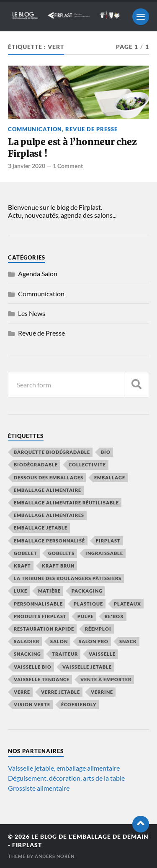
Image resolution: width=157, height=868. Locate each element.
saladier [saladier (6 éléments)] (27, 641)
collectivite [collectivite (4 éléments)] (87, 465)
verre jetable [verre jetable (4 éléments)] (60, 692)
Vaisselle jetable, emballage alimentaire (64, 768)
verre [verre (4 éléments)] (22, 692)
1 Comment (68, 166)
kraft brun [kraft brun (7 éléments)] (58, 566)
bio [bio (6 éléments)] (106, 452)
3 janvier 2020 (27, 166)
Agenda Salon (38, 274)
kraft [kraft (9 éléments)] (22, 566)
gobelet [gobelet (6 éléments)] (26, 553)
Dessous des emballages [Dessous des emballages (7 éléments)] (49, 477)
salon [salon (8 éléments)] (59, 641)
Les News (32, 313)
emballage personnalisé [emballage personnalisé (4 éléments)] (49, 541)
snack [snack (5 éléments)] (128, 641)
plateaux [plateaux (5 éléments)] (127, 604)
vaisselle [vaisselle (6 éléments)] (102, 654)
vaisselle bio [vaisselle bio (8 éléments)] (33, 667)
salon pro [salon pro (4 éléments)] (94, 641)
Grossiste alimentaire (39, 788)
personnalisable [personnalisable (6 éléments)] (38, 604)
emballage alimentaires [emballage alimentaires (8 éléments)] (49, 515)
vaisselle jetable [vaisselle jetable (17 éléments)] (87, 667)
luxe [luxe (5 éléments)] (21, 591)
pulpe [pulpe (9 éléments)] (86, 616)
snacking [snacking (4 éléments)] (27, 654)
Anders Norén (55, 856)
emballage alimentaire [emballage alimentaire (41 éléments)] (48, 490)
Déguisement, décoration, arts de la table (66, 778)
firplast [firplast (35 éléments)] (108, 541)
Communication (35, 129)
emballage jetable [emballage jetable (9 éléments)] (41, 528)
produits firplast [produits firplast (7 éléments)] (40, 616)
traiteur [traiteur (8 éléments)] (65, 654)
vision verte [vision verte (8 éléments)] (32, 704)
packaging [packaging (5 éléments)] (87, 591)
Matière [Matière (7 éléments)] (49, 591)
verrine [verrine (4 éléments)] (102, 692)
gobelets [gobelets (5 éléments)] (61, 553)
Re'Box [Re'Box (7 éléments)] (114, 616)
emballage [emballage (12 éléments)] (110, 477)
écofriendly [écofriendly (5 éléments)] (79, 704)
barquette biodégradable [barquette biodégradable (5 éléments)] (52, 452)
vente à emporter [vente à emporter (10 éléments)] (106, 679)
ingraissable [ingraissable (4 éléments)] (104, 553)
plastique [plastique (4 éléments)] (88, 604)
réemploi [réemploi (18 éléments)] (98, 629)
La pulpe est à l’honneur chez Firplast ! (72, 148)
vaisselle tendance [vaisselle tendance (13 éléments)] (42, 679)
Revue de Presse (91, 129)
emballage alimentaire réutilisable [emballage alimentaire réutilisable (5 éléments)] (66, 503)
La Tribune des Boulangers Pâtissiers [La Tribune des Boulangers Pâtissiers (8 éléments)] (68, 578)
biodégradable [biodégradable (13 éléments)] (36, 465)
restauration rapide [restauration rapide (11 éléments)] (44, 629)
